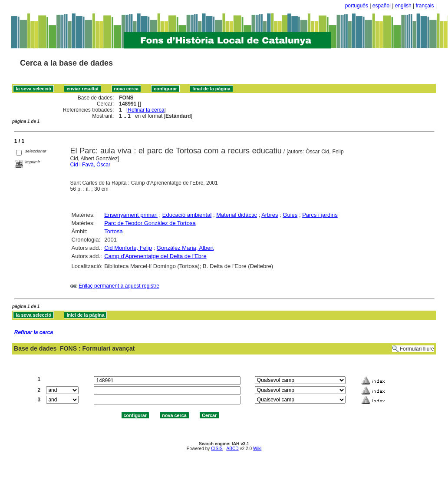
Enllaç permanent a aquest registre (119, 286)
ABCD (232, 449)
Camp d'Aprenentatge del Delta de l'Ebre (155, 256)
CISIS (217, 449)
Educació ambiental (187, 215)
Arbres (270, 215)
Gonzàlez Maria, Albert (185, 248)
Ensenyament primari (131, 215)
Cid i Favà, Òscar (91, 165)
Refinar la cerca (146, 110)
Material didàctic (237, 215)
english (403, 6)
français (425, 6)
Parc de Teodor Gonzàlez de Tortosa (150, 223)
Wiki (257, 449)
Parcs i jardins (320, 215)
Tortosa (114, 231)
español (382, 6)
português (357, 6)
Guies (290, 215)
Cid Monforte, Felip (128, 248)
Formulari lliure (417, 349)
